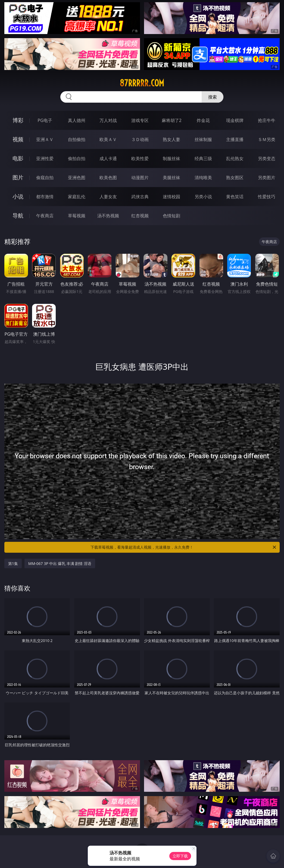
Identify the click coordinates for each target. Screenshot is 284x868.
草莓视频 (77, 216)
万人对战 (108, 120)
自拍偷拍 (77, 139)
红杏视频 (140, 216)
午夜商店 (45, 216)
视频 (18, 139)
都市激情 (45, 197)
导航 (18, 216)
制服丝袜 (171, 158)
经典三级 (203, 158)
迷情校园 (171, 197)
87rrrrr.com (142, 83)
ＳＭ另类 (267, 139)
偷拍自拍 (77, 158)
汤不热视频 (108, 216)
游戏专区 (140, 120)
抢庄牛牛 (267, 120)
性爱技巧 (267, 197)
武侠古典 (140, 197)
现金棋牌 (235, 120)
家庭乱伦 (77, 197)
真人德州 (77, 120)
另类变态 (267, 158)
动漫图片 (140, 178)
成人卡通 (108, 158)
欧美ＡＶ (108, 139)
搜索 (213, 97)
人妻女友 (108, 197)
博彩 (18, 120)
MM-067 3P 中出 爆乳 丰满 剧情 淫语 (60, 563)
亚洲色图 (77, 178)
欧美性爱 (140, 158)
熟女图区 (235, 178)
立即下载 (180, 856)
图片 (18, 177)
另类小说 (203, 197)
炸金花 (203, 120)
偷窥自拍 (45, 178)
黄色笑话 (235, 197)
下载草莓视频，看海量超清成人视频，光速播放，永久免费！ (184, 547)
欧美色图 (108, 178)
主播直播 (235, 139)
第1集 (13, 563)
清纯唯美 (203, 178)
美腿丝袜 (171, 178)
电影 (18, 158)
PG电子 (45, 120)
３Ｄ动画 (140, 139)
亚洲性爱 (45, 158)
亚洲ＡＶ (45, 139)
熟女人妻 (171, 139)
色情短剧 (171, 216)
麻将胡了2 (172, 120)
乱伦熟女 (235, 158)
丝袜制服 (203, 139)
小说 (18, 196)
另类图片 (267, 178)
